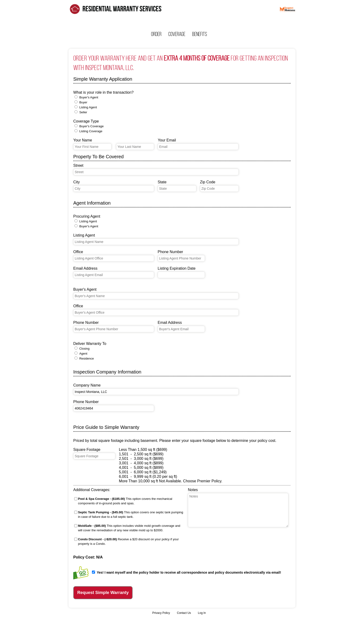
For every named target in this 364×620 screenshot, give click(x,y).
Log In (202, 613)
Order (156, 34)
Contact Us (184, 613)
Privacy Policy (161, 613)
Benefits (200, 34)
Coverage (177, 34)
